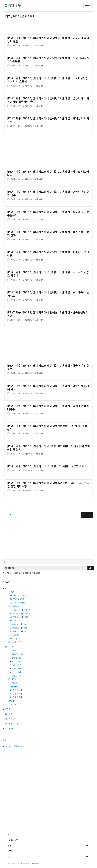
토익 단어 (9, 714)
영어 (9, 846)
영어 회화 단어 (11, 719)
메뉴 (88, 5)
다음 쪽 (90, 515)
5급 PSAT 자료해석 (17, 603)
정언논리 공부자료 (14, 642)
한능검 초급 (16, 669)
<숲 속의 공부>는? (14, 840)
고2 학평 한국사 (16, 694)
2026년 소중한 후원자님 (15, 746)
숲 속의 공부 (13, 5)
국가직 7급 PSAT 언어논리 (20, 610)
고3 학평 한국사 (16, 690)
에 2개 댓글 (39, 470)
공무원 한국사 (13, 701)
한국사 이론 (12, 704)
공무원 (10, 851)
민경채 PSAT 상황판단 (18, 628)
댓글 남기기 (39, 46)
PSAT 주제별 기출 (14, 639)
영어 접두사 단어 (12, 724)
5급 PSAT (11, 592)
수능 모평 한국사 (16, 686)
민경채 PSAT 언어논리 (18, 624)
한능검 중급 (16, 672)
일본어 (10, 857)
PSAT (7, 588)
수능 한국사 (12, 679)
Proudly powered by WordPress (28, 864)
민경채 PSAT (12, 621)
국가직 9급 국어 (13, 635)
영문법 (8, 709)
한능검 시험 (12, 651)
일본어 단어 (10, 728)
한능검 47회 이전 (16, 665)
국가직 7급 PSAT (14, 606)
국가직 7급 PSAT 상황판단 (20, 613)
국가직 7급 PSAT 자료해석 (20, 617)
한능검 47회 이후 (16, 654)
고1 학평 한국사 (16, 697)
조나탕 (13, 46)
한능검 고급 (16, 676)
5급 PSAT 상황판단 (17, 599)
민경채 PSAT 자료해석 (18, 631)
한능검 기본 (16, 658)
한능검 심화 (16, 661)
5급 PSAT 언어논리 (17, 596)
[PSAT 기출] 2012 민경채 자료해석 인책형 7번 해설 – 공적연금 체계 (47, 466)
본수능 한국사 (15, 683)
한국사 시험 (10, 647)
